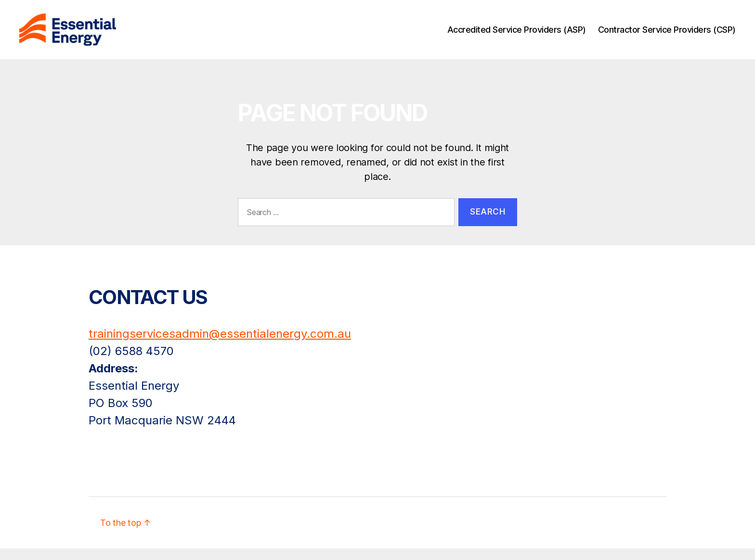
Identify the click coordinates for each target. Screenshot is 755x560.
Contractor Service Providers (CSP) (667, 35)
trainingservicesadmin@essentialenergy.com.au (220, 345)
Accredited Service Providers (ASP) (517, 35)
